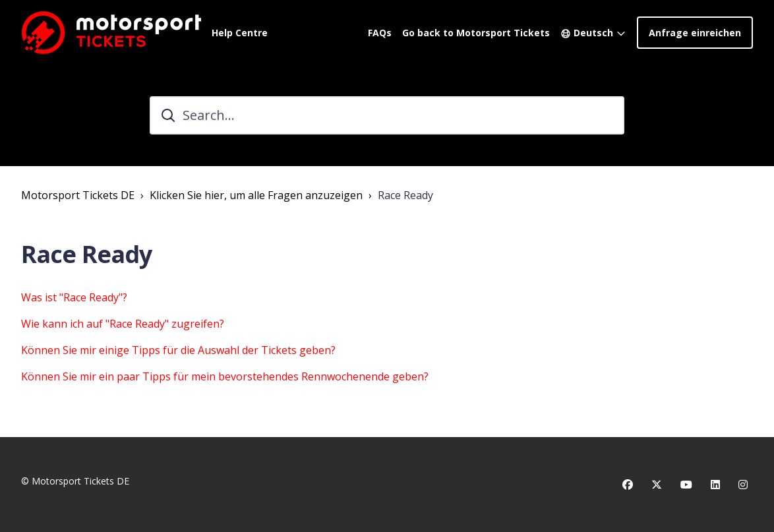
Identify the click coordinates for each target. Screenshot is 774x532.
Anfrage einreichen (695, 33)
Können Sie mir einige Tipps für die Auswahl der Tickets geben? (178, 350)
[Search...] (387, 115)
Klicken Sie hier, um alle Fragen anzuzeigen (256, 195)
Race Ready (405, 195)
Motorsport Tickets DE (78, 195)
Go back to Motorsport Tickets (476, 33)
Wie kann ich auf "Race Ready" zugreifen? (123, 324)
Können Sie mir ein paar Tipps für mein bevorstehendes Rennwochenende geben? (225, 376)
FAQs (380, 33)
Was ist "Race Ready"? (74, 297)
